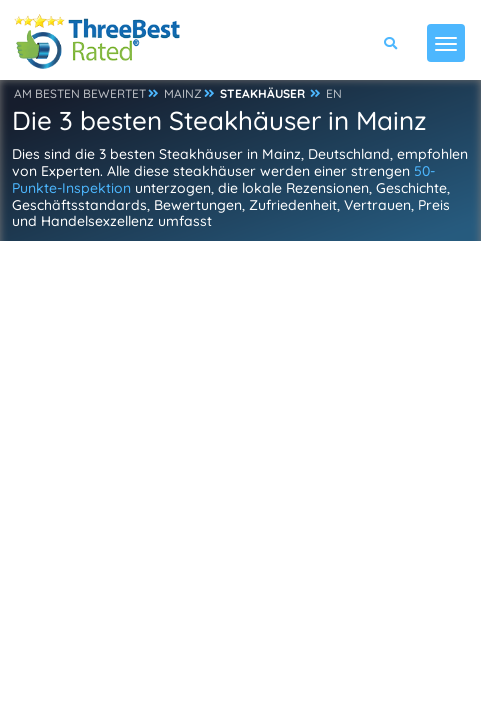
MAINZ (183, 93)
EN (334, 93)
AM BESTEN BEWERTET (80, 93)
